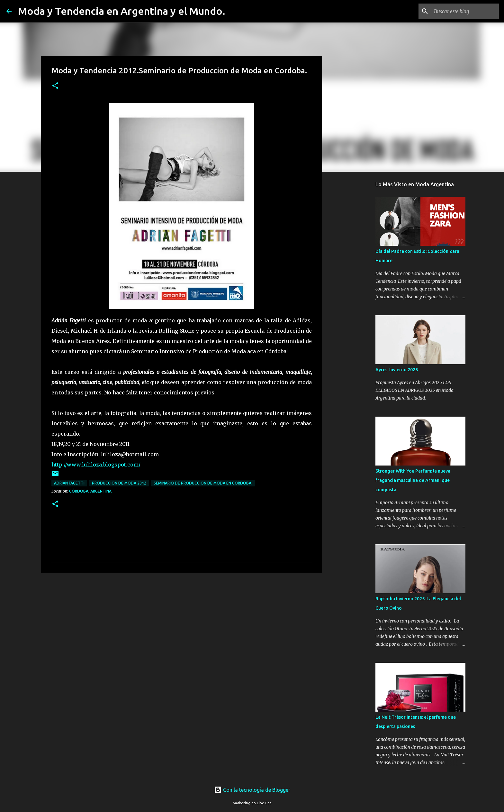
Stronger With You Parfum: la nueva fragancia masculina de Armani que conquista (413, 480)
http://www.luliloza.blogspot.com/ (96, 465)
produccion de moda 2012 (119, 483)
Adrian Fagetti (69, 483)
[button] (55, 86)
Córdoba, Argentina (90, 491)
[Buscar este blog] (465, 11)
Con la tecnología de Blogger (252, 790)
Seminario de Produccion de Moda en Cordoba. (203, 483)
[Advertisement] (182, 627)
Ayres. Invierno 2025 (397, 370)
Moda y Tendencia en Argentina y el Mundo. (122, 11)
